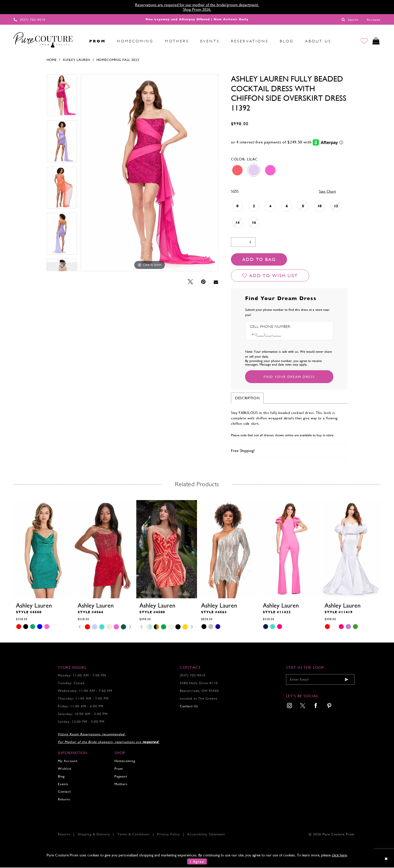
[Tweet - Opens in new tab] (190, 282)
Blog (61, 777)
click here (339, 856)
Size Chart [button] (328, 192)
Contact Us (189, 707)
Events (63, 784)
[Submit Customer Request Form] (289, 377)
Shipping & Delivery (94, 835)
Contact (64, 792)
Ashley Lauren (77, 60)
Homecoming (125, 761)
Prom (119, 769)
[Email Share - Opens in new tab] (216, 283)
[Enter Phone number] (272, 335)
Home (52, 60)
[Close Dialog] (386, 859)
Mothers (121, 784)
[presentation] (43, 550)
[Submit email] (347, 680)
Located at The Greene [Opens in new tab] (199, 699)
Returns (64, 800)
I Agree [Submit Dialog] (197, 862)
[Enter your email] (320, 680)
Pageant (121, 777)
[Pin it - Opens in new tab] (203, 282)
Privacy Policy (169, 835)
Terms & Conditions (134, 835)
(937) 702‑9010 (193, 676)
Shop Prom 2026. (197, 9)
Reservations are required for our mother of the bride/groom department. (197, 5)
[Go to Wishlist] (364, 41)
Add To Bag (259, 260)
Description (247, 399)
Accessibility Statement (206, 835)
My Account (68, 761)
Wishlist (65, 769)
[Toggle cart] (376, 41)
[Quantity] (243, 243)
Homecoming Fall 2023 (118, 60)
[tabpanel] (62, 98)
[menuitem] (78, 41)
